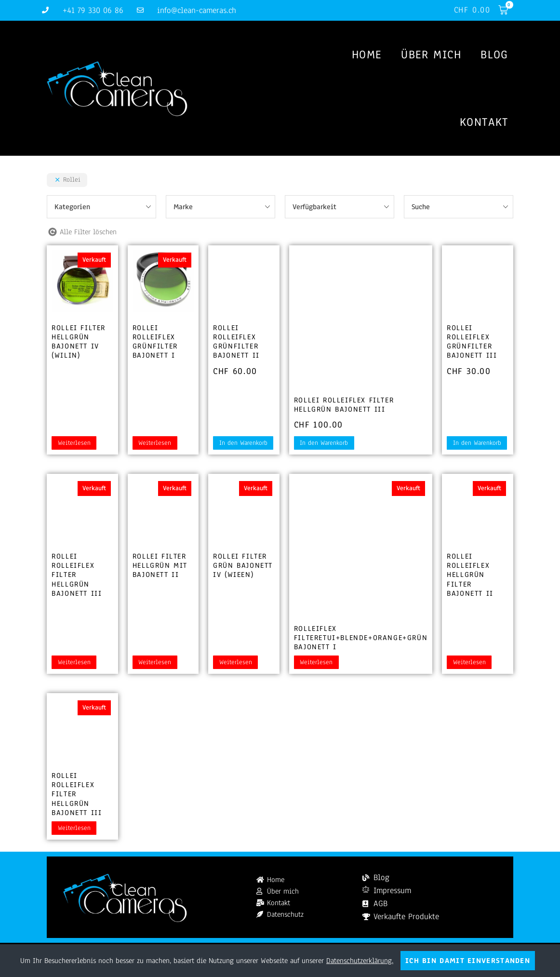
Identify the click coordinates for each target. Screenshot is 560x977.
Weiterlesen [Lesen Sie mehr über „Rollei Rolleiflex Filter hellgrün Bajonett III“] (74, 663)
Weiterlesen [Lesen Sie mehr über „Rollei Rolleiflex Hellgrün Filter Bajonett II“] (469, 663)
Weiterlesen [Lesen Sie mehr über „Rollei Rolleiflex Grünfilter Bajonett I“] (155, 444)
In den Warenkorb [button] (243, 444)
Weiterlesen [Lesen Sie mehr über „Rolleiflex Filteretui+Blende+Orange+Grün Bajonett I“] (316, 663)
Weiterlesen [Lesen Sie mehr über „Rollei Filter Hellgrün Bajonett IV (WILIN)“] (74, 444)
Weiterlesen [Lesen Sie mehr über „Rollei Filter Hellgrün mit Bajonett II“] (155, 663)
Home (367, 55)
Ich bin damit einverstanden (468, 961)
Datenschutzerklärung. (360, 961)
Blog (494, 55)
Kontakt (484, 122)
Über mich (431, 55)
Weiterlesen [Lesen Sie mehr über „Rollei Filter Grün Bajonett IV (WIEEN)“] (236, 663)
